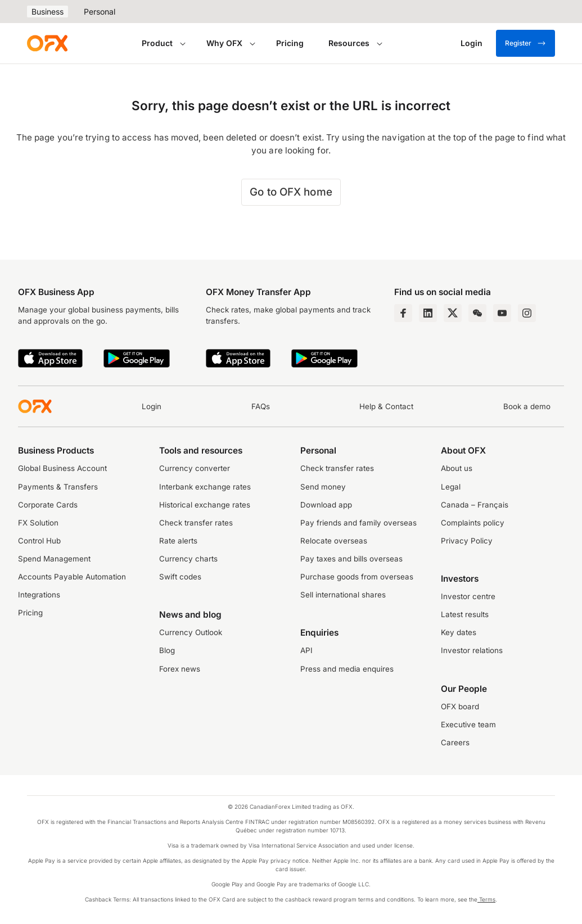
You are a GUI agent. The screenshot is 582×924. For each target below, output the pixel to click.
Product (157, 43)
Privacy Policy (467, 541)
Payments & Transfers (58, 487)
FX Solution (38, 523)
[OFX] (47, 43)
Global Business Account (62, 468)
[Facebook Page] (403, 313)
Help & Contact (386, 406)
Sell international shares (343, 595)
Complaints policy (473, 523)
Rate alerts (178, 541)
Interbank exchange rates (205, 487)
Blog (167, 650)
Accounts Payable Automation (72, 577)
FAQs (261, 406)
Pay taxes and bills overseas (351, 559)
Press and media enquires (347, 669)
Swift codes (180, 577)
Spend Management (54, 559)
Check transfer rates (196, 523)
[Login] (472, 43)
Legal (451, 487)
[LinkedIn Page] (428, 313)
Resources (349, 43)
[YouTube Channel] (502, 313)
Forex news (180, 669)
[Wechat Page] (477, 313)
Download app (326, 505)
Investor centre (468, 596)
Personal (100, 12)
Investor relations (472, 650)
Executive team (468, 724)
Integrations (39, 595)
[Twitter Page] (453, 313)
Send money (323, 487)
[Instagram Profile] (527, 313)
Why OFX (224, 43)
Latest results (465, 614)
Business (48, 12)
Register (525, 43)
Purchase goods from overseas (357, 577)
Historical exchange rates (205, 505)
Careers (455, 742)
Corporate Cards (48, 505)
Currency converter (195, 468)
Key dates (459, 632)
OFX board (460, 706)
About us (457, 468)
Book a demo (527, 406)
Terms (486, 899)
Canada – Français (475, 505)
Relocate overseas (334, 541)
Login (152, 406)
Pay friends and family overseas (358, 523)
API (306, 650)
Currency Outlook (191, 632)
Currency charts (188, 559)
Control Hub (39, 541)
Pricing (290, 43)
